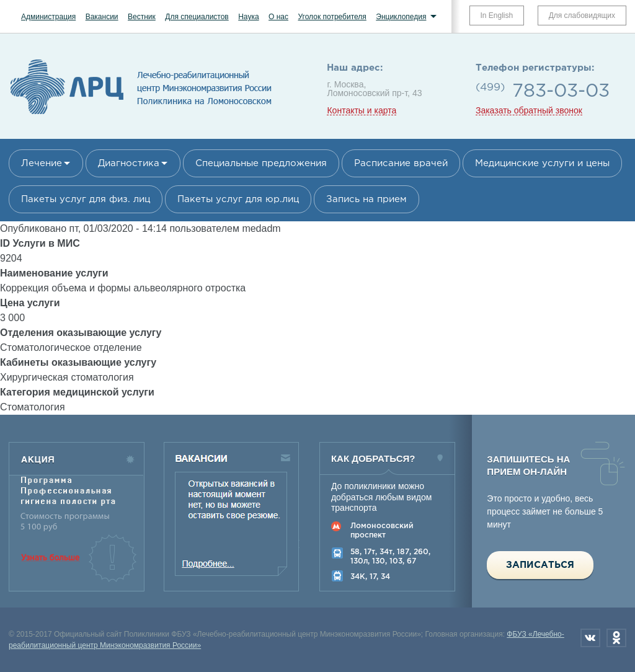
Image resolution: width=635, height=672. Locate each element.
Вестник (142, 17)
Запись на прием (366, 199)
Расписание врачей (401, 163)
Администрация (48, 17)
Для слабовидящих (582, 15)
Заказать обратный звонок (529, 111)
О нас (278, 17)
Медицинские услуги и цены (542, 163)
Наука (248, 17)
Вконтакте (590, 638)
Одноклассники (616, 638)
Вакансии (102, 17)
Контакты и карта (362, 111)
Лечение (42, 163)
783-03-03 (561, 91)
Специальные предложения (261, 163)
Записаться (540, 565)
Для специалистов (197, 17)
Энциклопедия (401, 17)
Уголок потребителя (332, 17)
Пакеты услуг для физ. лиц (86, 199)
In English (497, 15)
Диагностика (129, 163)
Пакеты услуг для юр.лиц (238, 199)
